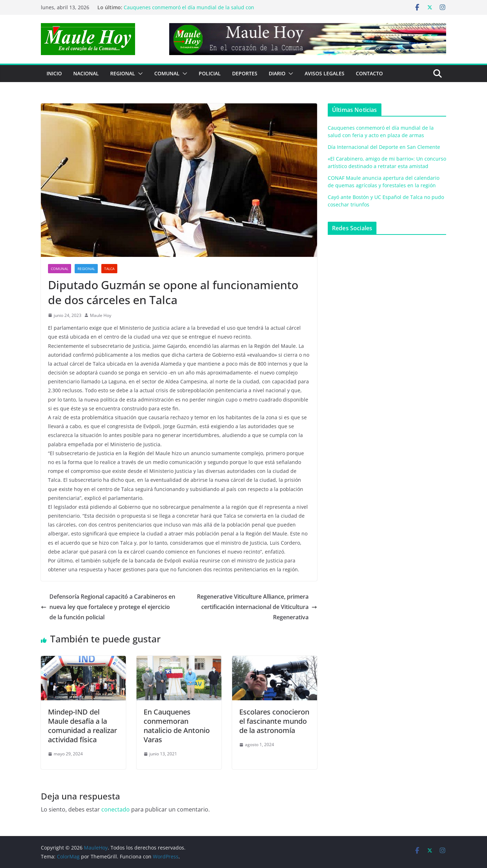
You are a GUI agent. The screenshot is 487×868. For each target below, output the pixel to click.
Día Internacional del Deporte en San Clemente (384, 147)
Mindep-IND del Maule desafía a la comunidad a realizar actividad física (82, 726)
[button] (139, 74)
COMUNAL (167, 73)
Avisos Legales (325, 73)
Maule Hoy (101, 315)
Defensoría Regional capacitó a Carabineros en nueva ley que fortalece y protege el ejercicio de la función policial (108, 607)
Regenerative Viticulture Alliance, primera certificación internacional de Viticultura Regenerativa (257, 607)
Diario (277, 73)
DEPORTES (245, 73)
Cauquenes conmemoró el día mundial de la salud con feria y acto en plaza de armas (189, 11)
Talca (109, 269)
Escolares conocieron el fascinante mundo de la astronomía (274, 721)
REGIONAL (123, 73)
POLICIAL (210, 73)
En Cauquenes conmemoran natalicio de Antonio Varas (177, 726)
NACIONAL (86, 73)
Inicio (54, 73)
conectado (116, 809)
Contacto (369, 73)
